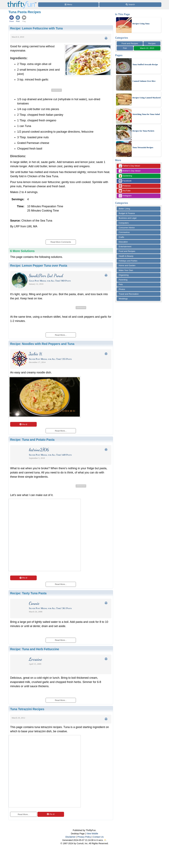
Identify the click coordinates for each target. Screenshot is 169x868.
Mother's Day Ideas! (130, 171)
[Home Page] (22, 2)
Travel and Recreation (129, 294)
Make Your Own (126, 270)
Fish (125, 48)
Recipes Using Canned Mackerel (147, 98)
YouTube (125, 191)
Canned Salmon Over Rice (144, 81)
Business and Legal (128, 218)
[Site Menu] (68, 5)
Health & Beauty (126, 256)
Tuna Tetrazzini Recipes (143, 147)
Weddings (123, 299)
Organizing (124, 275)
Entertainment (125, 247)
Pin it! (23, 424)
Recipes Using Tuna (141, 24)
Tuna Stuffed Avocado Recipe (145, 64)
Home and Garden (127, 265)
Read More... (24, 814)
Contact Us (98, 837)
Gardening (125, 176)
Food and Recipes (130, 43)
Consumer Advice (127, 228)
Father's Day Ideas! (129, 166)
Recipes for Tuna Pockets (143, 131)
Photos (122, 289)
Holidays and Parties (128, 261)
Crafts (121, 237)
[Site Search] (130, 5)
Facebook (125, 181)
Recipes (152, 43)
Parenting (123, 280)
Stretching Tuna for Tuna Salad (146, 114)
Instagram (125, 196)
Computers (124, 223)
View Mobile (92, 834)
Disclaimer (71, 837)
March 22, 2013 (147, 48)
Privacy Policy (84, 837)
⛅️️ (105, 840)
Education (123, 242)
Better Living (124, 209)
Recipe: (36, 28)
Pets (121, 284)
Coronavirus (124, 232)
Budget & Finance (127, 213)
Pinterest (125, 186)
